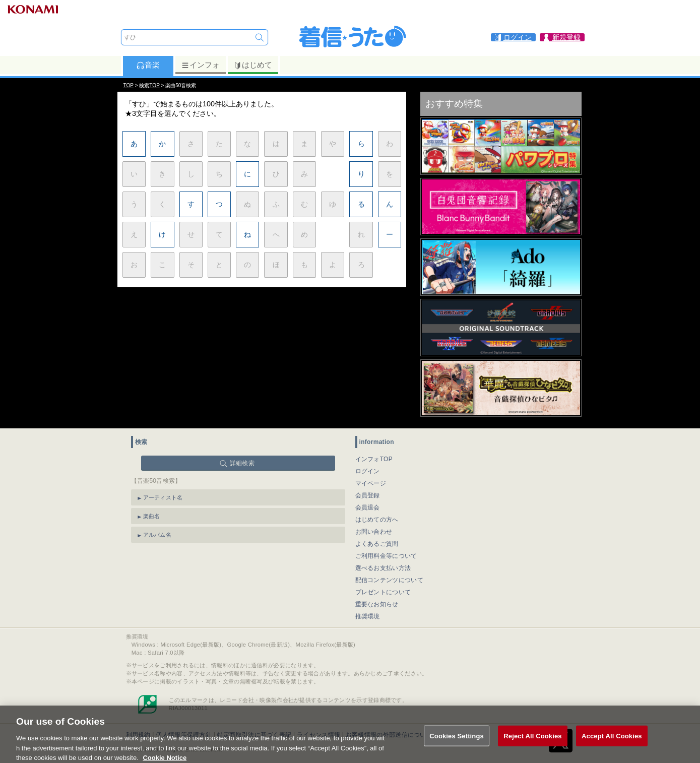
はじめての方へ (377, 520)
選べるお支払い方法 (383, 568)
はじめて (253, 65)
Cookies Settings (457, 744)
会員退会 (368, 507)
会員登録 (368, 495)
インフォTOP (374, 459)
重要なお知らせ (377, 604)
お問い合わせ (374, 532)
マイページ (371, 483)
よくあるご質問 (377, 544)
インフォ (200, 65)
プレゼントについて (383, 592)
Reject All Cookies (532, 744)
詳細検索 (242, 463)
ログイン (368, 471)
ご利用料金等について (386, 556)
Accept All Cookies (612, 744)
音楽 (148, 65)
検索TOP (149, 85)
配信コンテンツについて (389, 580)
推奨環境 (368, 616)
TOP (129, 85)
